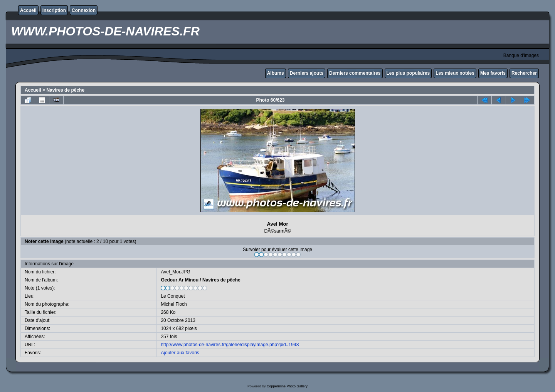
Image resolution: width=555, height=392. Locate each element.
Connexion (84, 10)
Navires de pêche (65, 90)
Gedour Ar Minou (180, 280)
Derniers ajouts (307, 73)
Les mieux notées (455, 73)
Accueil (28, 10)
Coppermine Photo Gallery (287, 386)
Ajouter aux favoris (180, 353)
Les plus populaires (408, 73)
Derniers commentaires (355, 73)
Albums (276, 73)
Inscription (54, 10)
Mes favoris (493, 73)
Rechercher (524, 73)
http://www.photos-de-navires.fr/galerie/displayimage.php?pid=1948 (230, 345)
